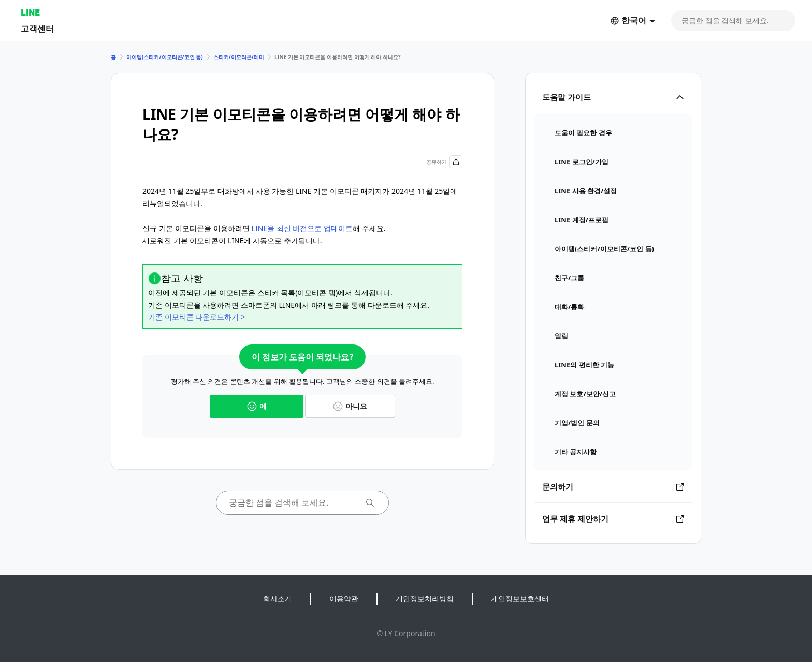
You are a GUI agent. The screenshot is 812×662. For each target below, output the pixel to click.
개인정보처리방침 (425, 599)
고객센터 (37, 28)
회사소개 (278, 599)
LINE (30, 12)
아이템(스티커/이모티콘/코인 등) (165, 57)
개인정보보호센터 (520, 599)
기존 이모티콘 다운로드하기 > (197, 317)
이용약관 (344, 599)
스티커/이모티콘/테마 (239, 57)
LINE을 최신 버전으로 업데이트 (302, 228)
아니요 (350, 406)
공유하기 (444, 162)
